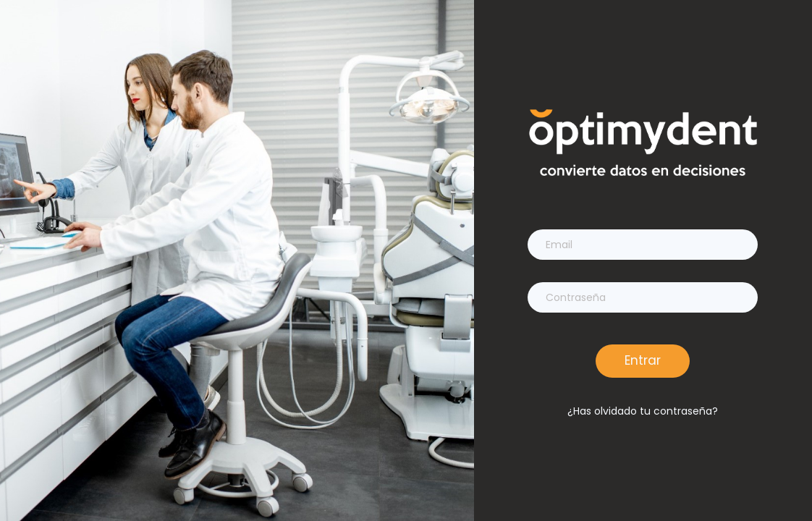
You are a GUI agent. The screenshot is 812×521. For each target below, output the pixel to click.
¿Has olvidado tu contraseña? (643, 411)
